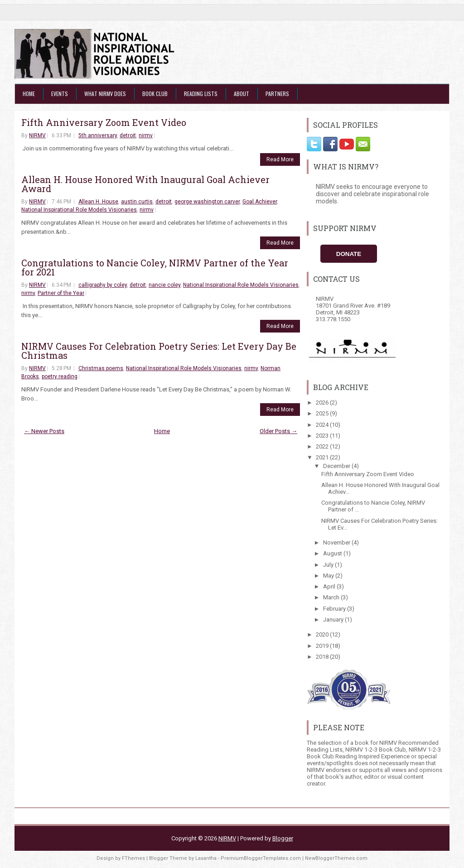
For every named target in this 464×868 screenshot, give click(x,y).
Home (29, 94)
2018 (323, 657)
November (337, 542)
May (329, 576)
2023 (323, 436)
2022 (323, 446)
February (335, 609)
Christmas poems (101, 368)
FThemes (133, 858)
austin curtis (137, 202)
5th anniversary (98, 135)
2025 (323, 413)
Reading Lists (201, 94)
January (334, 620)
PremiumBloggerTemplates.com (261, 858)
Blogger (283, 838)
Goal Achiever (260, 202)
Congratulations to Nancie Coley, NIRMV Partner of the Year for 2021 (155, 267)
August (333, 553)
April (330, 586)
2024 (323, 425)
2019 (323, 646)
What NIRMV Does (105, 94)
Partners (277, 94)
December (337, 466)
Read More (280, 159)
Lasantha (206, 858)
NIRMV (37, 135)
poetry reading (60, 376)
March (332, 597)
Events (60, 94)
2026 (323, 403)
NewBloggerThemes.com (336, 858)
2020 (323, 634)
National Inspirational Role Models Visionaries (79, 210)
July (329, 565)
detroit (128, 135)
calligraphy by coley (103, 285)
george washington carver (207, 202)
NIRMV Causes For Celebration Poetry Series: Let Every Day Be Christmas (159, 351)
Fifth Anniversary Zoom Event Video (104, 122)
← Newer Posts (44, 431)
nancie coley (164, 285)
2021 (323, 457)
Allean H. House (98, 202)
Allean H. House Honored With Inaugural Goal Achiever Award (145, 184)
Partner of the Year (61, 293)
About (242, 94)
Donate (349, 254)
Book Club (155, 94)
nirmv (146, 135)
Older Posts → (278, 431)
